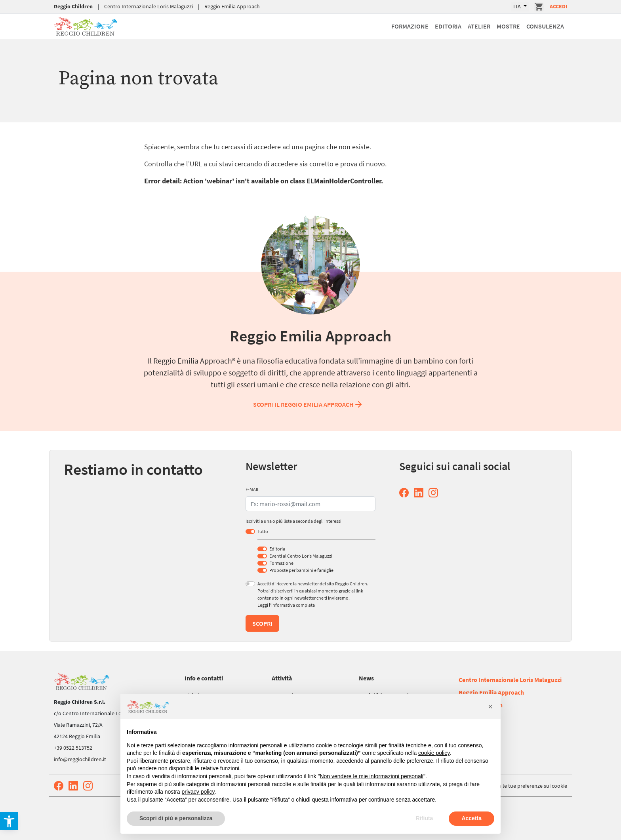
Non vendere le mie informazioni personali (371, 776)
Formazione (410, 26)
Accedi (558, 6)
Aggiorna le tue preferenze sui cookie (524, 786)
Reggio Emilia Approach (232, 6)
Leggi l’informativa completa (286, 605)
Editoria (448, 26)
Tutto (263, 531)
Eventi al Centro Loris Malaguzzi (301, 556)
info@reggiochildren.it (80, 759)
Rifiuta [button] (425, 818)
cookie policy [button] (434, 753)
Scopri (262, 623)
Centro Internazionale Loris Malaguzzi (149, 6)
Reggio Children (73, 6)
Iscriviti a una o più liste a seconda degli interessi (293, 521)
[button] (490, 707)
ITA (518, 6)
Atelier (479, 26)
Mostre (508, 26)
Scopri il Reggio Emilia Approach (308, 404)
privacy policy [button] (198, 792)
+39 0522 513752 (73, 748)
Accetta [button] (471, 818)
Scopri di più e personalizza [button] (176, 818)
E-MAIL (252, 489)
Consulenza (545, 26)
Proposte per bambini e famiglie (301, 570)
